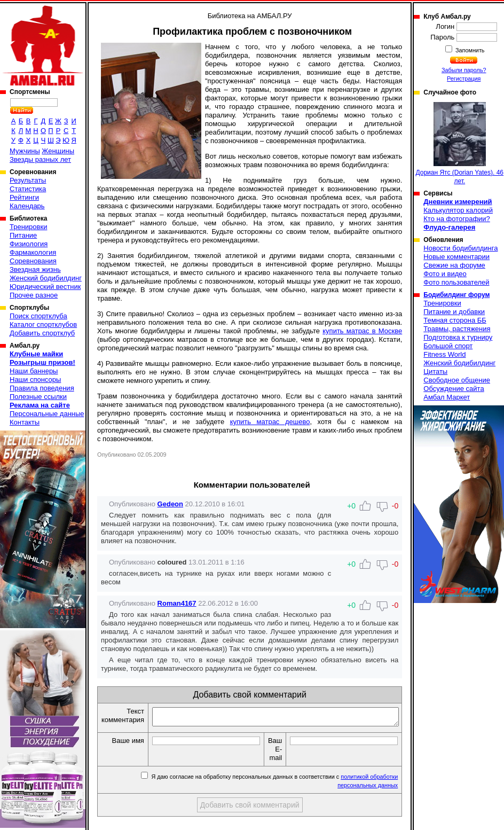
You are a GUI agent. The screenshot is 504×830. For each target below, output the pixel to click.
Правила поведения (42, 388)
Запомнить (469, 50)
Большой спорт (448, 346)
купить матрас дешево (270, 422)
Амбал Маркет (447, 397)
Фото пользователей (456, 282)
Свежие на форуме (454, 265)
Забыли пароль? (464, 70)
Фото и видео (445, 274)
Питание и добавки (454, 312)
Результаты (28, 180)
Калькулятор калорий (458, 210)
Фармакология (33, 252)
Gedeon (170, 504)
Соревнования (33, 261)
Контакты (25, 422)
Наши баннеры (34, 371)
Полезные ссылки (38, 397)
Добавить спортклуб (42, 333)
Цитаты (435, 371)
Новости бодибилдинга (460, 248)
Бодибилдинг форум (456, 295)
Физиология (29, 244)
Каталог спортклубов (43, 324)
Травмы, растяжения (457, 329)
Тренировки (28, 227)
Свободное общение (457, 380)
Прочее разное (34, 295)
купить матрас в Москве (362, 331)
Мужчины (25, 151)
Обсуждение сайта (454, 389)
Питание (23, 235)
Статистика (28, 189)
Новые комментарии (456, 257)
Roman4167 (177, 603)
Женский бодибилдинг (46, 278)
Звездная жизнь (35, 269)
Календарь (27, 206)
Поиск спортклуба (38, 316)
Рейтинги (24, 197)
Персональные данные (47, 414)
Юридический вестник (45, 287)
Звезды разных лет (40, 159)
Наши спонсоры (35, 379)
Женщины (58, 151)
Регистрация (464, 79)
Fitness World (444, 354)
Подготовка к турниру (458, 337)
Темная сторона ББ (455, 320)
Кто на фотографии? (457, 219)
